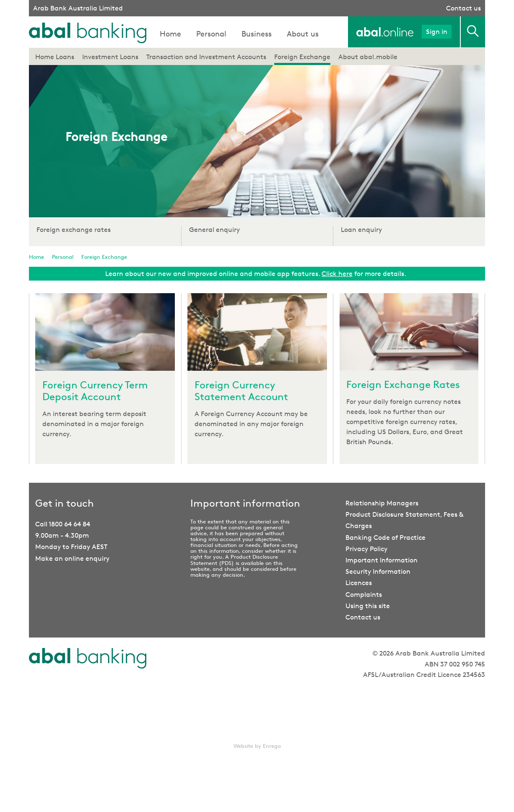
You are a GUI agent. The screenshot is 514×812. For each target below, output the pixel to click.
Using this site (368, 606)
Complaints (364, 595)
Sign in (437, 32)
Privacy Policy (366, 549)
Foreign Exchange (302, 57)
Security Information (378, 571)
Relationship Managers (382, 503)
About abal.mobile (368, 57)
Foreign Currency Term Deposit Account (95, 391)
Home (170, 34)
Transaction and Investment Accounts (206, 57)
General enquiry (214, 230)
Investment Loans (110, 57)
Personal (211, 34)
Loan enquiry (361, 230)
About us (303, 34)
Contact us (463, 8)
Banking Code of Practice (385, 537)
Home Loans (55, 57)
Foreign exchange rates (74, 230)
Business (257, 34)
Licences (359, 583)
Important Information (382, 560)
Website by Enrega (257, 746)
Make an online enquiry (72, 558)
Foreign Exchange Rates (403, 385)
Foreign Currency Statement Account (241, 391)
